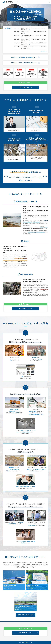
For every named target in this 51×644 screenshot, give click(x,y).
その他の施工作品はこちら (25, 615)
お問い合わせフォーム (25, 87)
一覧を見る (43, 51)
